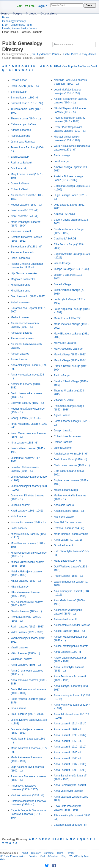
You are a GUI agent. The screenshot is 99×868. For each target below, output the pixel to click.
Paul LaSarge (62, 375)
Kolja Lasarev (19, 516)
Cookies (33, 856)
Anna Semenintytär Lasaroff (70, 785)
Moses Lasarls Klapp (66, 490)
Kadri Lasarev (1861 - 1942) (27, 511)
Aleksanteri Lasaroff (65, 619)
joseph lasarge (62, 263)
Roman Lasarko (63, 442)
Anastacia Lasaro (64, 505)
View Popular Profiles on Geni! (75, 67)
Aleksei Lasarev (20, 354)
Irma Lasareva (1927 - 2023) (27, 714)
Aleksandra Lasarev (22, 338)
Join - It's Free (26, 6)
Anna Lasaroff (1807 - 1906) (70, 764)
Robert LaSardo (20, 189)
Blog (64, 856)
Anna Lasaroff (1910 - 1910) (70, 747)
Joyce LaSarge (63, 284)
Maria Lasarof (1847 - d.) (68, 561)
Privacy (70, 853)
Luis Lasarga (61, 161)
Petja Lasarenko (20, 302)
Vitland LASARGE (64, 400)
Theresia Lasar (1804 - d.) (26, 119)
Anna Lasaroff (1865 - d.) (68, 758)
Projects (31, 13)
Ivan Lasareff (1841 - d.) (25, 216)
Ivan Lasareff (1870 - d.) (25, 210)
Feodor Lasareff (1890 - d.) (26, 205)
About (25, 853)
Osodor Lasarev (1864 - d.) (26, 611)
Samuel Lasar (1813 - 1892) (27, 103)
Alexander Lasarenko (23, 252)
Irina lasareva (19, 708)
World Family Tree (79, 856)
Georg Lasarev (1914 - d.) (26, 418)
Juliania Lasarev (20, 505)
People (17, 13)
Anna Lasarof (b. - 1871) (68, 540)
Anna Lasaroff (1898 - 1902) (70, 735)
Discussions (49, 13)
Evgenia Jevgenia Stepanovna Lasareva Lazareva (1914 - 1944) (28, 814)
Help (2, 859)
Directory (36, 853)
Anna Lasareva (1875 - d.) (26, 665)
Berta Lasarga (62, 155)
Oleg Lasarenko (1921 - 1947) (28, 296)
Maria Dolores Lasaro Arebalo (71, 534)
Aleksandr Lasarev (21, 333)
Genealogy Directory (14, 21)
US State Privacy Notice (13, 856)
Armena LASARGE (65, 214)
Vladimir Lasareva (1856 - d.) (27, 795)
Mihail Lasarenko (21, 285)
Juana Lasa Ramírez (23, 142)
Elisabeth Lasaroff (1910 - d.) (71, 825)
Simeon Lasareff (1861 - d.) (27, 247)
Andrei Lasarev (20, 360)
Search (90, 5)
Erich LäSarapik (20, 157)
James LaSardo (20, 184)
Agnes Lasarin (62, 415)
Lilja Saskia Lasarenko (24, 273)
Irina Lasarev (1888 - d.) (25, 443)
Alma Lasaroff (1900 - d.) (68, 652)
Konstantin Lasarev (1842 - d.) (28, 522)
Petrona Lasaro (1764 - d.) (69, 528)
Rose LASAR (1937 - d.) (25, 86)
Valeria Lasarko (63, 448)
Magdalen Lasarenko (23, 279)
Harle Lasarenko (20, 258)
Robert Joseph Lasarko (67, 436)
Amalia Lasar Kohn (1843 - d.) (71, 454)
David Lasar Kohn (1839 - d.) (71, 459)
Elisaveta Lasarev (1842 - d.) (27, 403)
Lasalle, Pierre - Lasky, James (19, 28)
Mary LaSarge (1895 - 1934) (70, 360)
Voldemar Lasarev (21, 659)
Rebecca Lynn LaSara (24, 124)
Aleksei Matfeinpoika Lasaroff (71, 646)
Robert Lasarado (20, 136)
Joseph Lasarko (63, 431)
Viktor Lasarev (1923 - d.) (25, 653)
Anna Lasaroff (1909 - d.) (68, 729)
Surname (49, 853)
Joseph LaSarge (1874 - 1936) (71, 269)
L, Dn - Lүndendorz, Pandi (17, 25)
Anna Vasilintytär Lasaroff (69, 791)
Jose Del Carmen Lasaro (68, 522)
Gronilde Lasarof (64, 545)
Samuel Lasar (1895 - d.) (25, 98)
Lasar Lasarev (19, 528)
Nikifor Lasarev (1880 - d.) (26, 581)
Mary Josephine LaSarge (68, 349)
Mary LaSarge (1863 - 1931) (70, 355)
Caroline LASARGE (65, 239)
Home (5, 13)
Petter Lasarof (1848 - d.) (68, 576)
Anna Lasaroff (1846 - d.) (68, 752)
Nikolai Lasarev (20, 587)
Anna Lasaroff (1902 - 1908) (70, 770)
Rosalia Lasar (19, 80)
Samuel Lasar (19, 92)
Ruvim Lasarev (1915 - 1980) (27, 627)
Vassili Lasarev (19, 648)
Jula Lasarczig (19, 168)
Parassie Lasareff (21, 231)
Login (41, 6)
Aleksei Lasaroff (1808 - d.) (69, 631)
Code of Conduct (49, 856)
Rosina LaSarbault (21, 163)
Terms (60, 853)
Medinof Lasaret (20, 317)
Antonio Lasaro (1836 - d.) (69, 511)
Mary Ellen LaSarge (65, 343)
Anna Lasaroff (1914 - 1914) (70, 724)
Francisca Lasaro (64, 517)
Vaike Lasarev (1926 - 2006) (27, 632)
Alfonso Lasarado (21, 130)
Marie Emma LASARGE (68, 318)
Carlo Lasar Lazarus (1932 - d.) (72, 465)
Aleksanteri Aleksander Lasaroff (72, 625)
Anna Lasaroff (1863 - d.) (68, 741)
